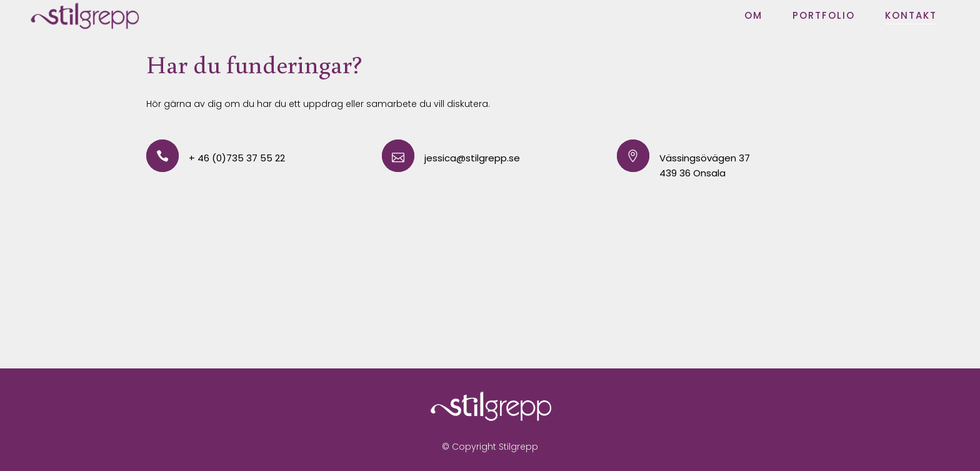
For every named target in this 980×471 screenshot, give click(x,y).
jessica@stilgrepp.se (472, 158)
